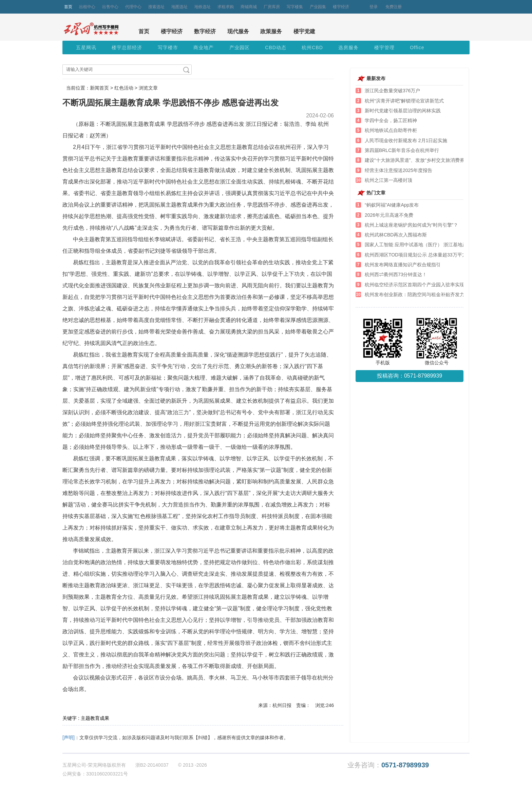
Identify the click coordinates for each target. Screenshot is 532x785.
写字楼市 (168, 47)
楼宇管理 (384, 47)
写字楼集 (295, 7)
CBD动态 (276, 47)
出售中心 (110, 7)
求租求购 (226, 7)
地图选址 (179, 7)
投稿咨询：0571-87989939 (410, 376)
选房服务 (348, 47)
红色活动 (124, 88)
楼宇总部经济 (127, 47)
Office (417, 47)
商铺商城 (249, 7)
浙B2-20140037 (152, 765)
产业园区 (240, 47)
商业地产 (204, 47)
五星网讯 (86, 47)
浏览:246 (325, 705)
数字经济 (205, 31)
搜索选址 (156, 7)
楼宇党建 (304, 31)
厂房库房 (272, 7)
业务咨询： (388, 765)
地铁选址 (203, 7)
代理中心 (133, 7)
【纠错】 (203, 738)
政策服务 (271, 31)
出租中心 (87, 7)
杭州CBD (312, 47)
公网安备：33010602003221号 (95, 774)
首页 (68, 7)
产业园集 (318, 7)
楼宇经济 (341, 7)
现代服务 (238, 31)
